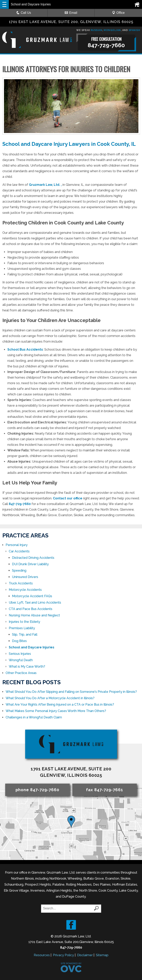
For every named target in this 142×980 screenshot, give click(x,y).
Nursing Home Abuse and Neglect (34, 615)
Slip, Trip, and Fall (25, 634)
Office (118, 13)
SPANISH (134, 30)
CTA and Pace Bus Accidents (31, 609)
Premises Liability (22, 628)
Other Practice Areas (21, 673)
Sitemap (102, 955)
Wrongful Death (21, 660)
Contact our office (68, 498)
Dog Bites (19, 641)
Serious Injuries (20, 654)
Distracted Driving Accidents (33, 558)
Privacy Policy (63, 955)
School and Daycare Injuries (32, 647)
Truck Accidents (21, 583)
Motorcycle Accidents (25, 590)
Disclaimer (85, 955)
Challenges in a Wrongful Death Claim (34, 717)
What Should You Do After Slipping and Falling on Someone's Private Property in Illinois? (71, 692)
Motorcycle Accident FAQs (32, 596)
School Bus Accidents (25, 349)
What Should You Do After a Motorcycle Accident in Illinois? (50, 698)
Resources (42, 955)
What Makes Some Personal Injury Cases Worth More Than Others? (56, 711)
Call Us (24, 13)
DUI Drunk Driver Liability (30, 564)
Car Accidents (19, 551)
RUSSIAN (97, 30)
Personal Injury (17, 545)
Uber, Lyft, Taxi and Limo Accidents (35, 602)
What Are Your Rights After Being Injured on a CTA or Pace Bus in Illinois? (60, 704)
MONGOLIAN (112, 30)
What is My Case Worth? (27, 666)
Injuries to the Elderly (24, 622)
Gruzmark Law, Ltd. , (45, 185)
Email (71, 13)
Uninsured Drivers (25, 577)
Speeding (19, 570)
